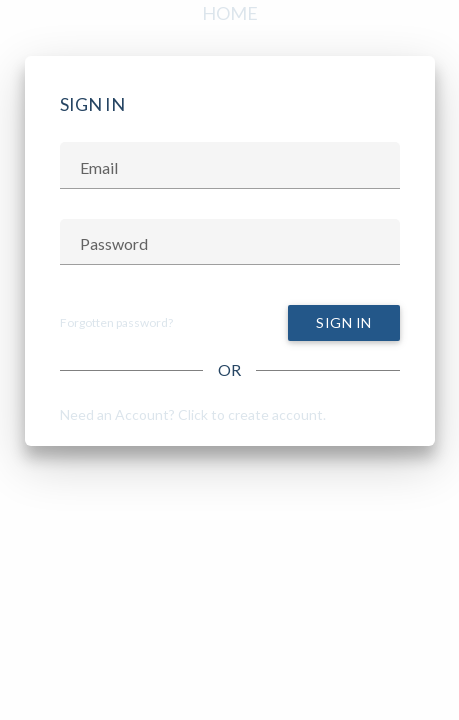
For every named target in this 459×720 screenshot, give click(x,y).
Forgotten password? (116, 322)
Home (230, 13)
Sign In (344, 322)
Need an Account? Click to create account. (193, 414)
